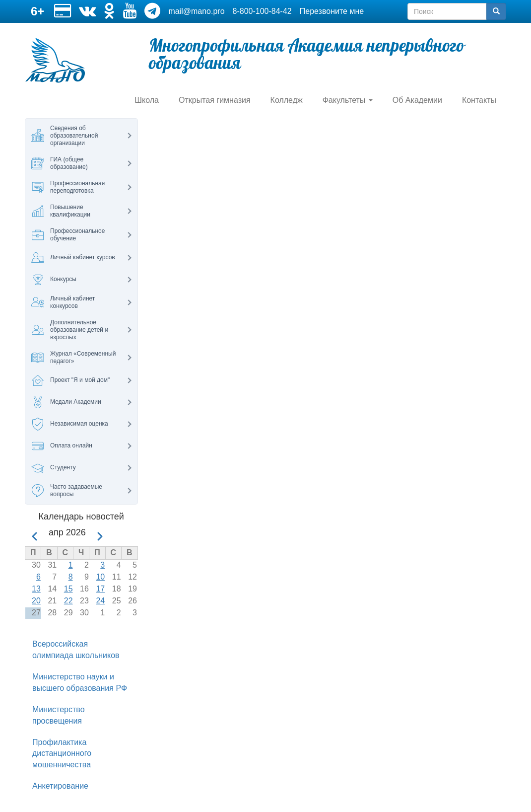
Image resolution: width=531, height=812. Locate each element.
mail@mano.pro (196, 11)
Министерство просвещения (59, 715)
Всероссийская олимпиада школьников (76, 650)
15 (68, 589)
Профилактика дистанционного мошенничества (62, 754)
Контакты (479, 100)
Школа (147, 100)
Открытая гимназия (215, 100)
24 (100, 601)
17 (100, 589)
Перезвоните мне (332, 11)
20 (36, 601)
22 (68, 601)
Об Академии (417, 100)
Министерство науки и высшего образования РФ (80, 682)
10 (100, 577)
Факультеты (348, 100)
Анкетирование (60, 786)
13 (36, 589)
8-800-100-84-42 (262, 11)
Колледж (287, 100)
